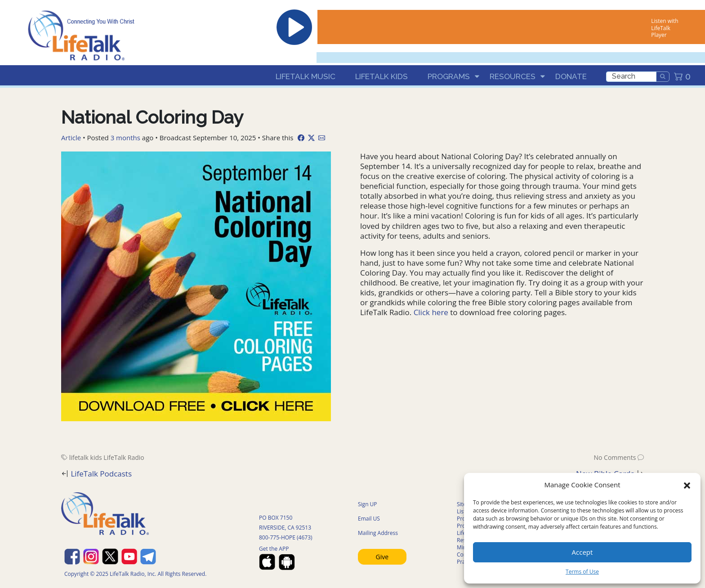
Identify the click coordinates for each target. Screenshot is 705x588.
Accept (582, 552)
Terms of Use (582, 572)
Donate (571, 76)
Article (71, 138)
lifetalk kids (86, 457)
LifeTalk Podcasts (101, 474)
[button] (687, 485)
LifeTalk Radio (124, 457)
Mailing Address (378, 533)
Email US (369, 519)
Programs (449, 76)
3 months (125, 138)
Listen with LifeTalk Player (665, 28)
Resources (513, 76)
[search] (631, 77)
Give (382, 557)
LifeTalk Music (306, 76)
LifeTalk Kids (382, 76)
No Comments (615, 457)
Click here (431, 312)
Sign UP (368, 504)
